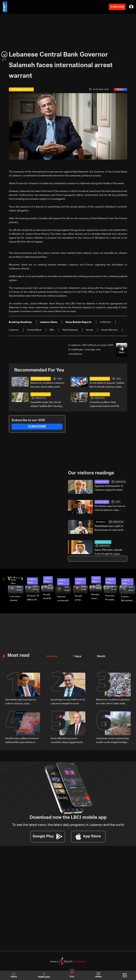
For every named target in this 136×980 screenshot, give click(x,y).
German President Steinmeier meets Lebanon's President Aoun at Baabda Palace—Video (111, 598)
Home (14, 975)
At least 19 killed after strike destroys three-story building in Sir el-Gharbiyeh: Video (33, 598)
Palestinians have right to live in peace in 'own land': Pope (109, 528)
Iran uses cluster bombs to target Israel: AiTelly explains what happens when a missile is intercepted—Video (17, 598)
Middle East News (103, 542)
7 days (76, 656)
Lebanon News (102, 482)
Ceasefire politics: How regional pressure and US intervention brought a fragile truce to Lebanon (107, 405)
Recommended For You (39, 370)
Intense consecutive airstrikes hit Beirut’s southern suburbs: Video (64, 599)
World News (101, 522)
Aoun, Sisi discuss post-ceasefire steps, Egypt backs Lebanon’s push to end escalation (67, 739)
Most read (18, 655)
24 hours (51, 656)
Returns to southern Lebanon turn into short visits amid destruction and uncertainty (47, 385)
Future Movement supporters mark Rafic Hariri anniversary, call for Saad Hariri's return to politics (128, 599)
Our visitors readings (91, 473)
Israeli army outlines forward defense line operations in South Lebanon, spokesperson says (22, 739)
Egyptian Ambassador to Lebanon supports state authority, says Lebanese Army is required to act (109, 488)
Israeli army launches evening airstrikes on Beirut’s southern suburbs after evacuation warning (81, 598)
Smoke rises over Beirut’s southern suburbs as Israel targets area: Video (96, 596)
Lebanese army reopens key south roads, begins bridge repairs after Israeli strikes (112, 739)
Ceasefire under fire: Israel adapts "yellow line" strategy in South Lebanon (47, 405)
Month (100, 656)
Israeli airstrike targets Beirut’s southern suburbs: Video (48, 596)
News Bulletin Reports (41, 379)
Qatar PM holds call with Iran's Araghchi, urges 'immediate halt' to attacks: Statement (110, 552)
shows (98, 975)
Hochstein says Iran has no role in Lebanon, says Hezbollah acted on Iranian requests (110, 508)
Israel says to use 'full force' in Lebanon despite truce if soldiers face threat (68, 701)
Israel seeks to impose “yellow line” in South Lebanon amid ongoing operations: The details (107, 385)
